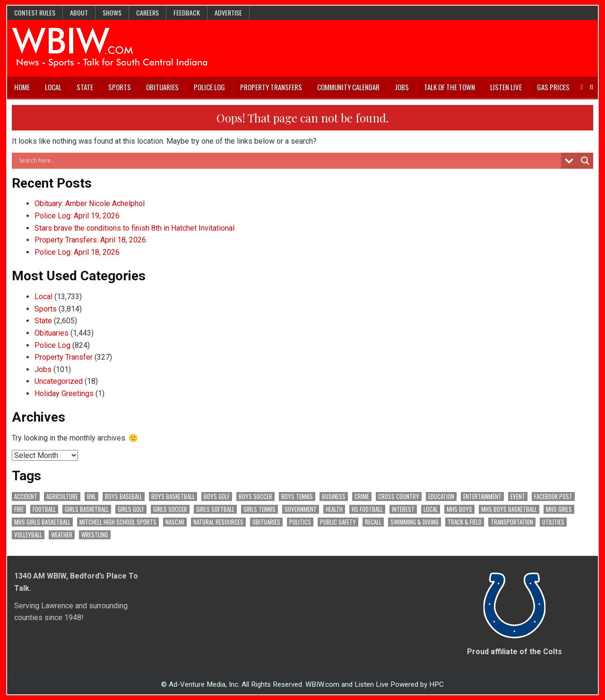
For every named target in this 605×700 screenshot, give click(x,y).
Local (53, 87)
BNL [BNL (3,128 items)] (91, 497)
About (79, 13)
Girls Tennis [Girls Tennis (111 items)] (259, 509)
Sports (120, 87)
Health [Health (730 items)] (334, 509)
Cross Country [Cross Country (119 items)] (399, 497)
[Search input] (289, 161)
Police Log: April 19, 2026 (77, 216)
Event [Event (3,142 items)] (518, 497)
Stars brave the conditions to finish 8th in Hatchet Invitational (134, 228)
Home (22, 87)
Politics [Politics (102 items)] (300, 522)
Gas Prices (553, 87)
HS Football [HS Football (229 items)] (367, 509)
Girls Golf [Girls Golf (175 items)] (131, 509)
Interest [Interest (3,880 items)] (403, 509)
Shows (112, 13)
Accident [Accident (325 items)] (26, 497)
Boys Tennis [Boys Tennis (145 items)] (297, 497)
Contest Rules (35, 13)
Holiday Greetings (64, 393)
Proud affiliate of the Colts (514, 652)
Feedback (187, 13)
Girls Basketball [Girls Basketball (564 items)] (87, 509)
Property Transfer (64, 357)
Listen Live (506, 87)
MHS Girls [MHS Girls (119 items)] (559, 509)
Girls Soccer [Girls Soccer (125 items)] (170, 509)
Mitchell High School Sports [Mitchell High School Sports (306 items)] (118, 522)
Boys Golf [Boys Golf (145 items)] (217, 497)
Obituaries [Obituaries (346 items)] (266, 522)
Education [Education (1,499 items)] (441, 497)
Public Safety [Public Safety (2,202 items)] (338, 522)
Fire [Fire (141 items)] (19, 509)
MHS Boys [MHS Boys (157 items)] (459, 509)
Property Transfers (271, 87)
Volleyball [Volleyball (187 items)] (28, 535)
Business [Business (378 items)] (334, 497)
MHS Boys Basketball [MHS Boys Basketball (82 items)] (509, 509)
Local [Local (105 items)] (431, 509)
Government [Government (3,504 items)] (301, 509)
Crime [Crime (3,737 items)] (362, 497)
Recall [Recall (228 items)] (373, 522)
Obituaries (162, 87)
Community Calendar (348, 87)
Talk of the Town (449, 87)
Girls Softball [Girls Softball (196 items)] (215, 509)
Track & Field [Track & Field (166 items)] (465, 522)
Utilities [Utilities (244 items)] (553, 522)
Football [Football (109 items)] (44, 509)
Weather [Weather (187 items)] (62, 535)
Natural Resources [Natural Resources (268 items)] (218, 522)
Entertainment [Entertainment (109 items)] (482, 497)
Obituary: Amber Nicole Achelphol (90, 203)
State (85, 87)
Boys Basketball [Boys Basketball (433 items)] (173, 497)
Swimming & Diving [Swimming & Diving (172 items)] (415, 522)
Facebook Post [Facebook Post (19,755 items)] (553, 497)
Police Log (209, 87)
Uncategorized (59, 381)
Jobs (402, 87)
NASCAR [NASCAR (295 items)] (175, 522)
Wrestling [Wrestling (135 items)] (95, 535)
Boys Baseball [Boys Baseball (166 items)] (124, 497)
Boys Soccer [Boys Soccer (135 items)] (255, 497)
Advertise (228, 13)
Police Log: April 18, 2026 (77, 252)
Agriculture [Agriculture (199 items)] (62, 497)
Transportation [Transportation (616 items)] (512, 522)
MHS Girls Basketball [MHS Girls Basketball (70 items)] (42, 522)
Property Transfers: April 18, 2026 (90, 240)
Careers (147, 13)
